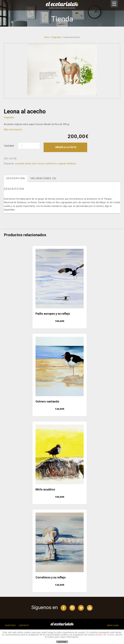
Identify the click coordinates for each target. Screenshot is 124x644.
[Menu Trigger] (114, 4)
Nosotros (10, 625)
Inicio (47, 37)
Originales (56, 37)
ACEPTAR (62, 642)
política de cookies (105, 635)
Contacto (24, 625)
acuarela (20, 164)
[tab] (16, 178)
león (35, 164)
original (62, 164)
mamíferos (51, 164)
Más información (13, 130)
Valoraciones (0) (43, 178)
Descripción (16, 178)
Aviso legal (113, 625)
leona (41, 164)
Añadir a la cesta (66, 147)
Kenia (28, 164)
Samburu (71, 164)
